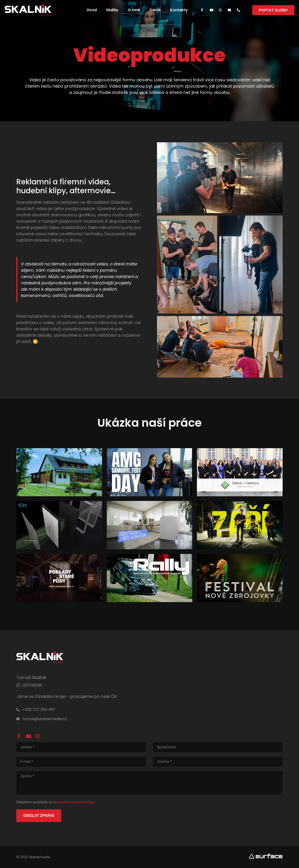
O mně (134, 10)
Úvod (92, 10)
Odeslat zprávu (39, 816)
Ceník (155, 10)
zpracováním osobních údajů (74, 802)
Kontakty (179, 10)
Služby (112, 10)
